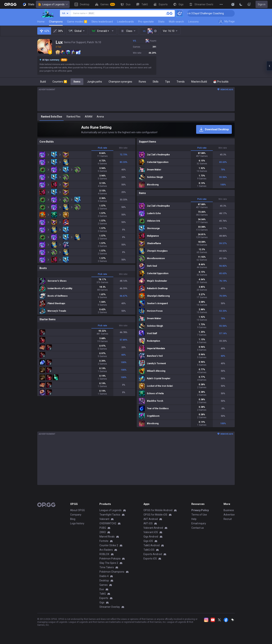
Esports (104, 598)
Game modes (77, 22)
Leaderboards (125, 22)
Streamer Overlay (110, 607)
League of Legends (53, 4)
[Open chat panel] (269, 66)
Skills (156, 82)
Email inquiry (199, 523)
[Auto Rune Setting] (136, 130)
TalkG (103, 594)
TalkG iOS (149, 550)
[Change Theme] (241, 4)
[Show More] (233, 4)
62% (44, 31)
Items (77, 82)
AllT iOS (148, 523)
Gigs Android (151, 537)
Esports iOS (150, 559)
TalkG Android (152, 545)
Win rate (123, 148)
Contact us (198, 528)
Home (41, 22)
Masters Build (199, 82)
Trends (181, 82)
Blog (73, 519)
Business (229, 510)
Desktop (104, 580)
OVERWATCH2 (108, 523)
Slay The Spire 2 (109, 563)
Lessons (193, 22)
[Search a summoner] (169, 13)
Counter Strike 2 (109, 545)
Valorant (104, 519)
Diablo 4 (104, 576)
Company (76, 515)
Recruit (228, 519)
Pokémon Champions (112, 572)
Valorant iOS (151, 532)
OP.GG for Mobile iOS (155, 515)
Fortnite (104, 541)
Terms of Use (199, 515)
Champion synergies (120, 82)
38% (58, 31)
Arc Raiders (106, 550)
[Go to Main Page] (10, 4)
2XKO (103, 532)
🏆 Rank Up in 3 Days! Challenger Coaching (211, 13)
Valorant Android (153, 528)
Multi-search (176, 22)
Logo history (77, 523)
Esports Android (153, 554)
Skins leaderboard (102, 22)
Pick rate (102, 148)
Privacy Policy (200, 510)
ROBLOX (104, 554)
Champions (56, 22)
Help (194, 519)
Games (104, 585)
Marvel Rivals (107, 537)
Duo (102, 589)
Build (43, 82)
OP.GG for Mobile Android (158, 510)
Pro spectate (146, 22)
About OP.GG (78, 510)
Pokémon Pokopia (110, 559)
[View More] (221, 4)
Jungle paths (95, 82)
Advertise (229, 515)
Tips (168, 82)
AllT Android (151, 519)
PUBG (103, 528)
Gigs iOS (148, 541)
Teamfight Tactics (110, 515)
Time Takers (107, 567)
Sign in (262, 4)
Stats (161, 22)
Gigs (102, 602)
